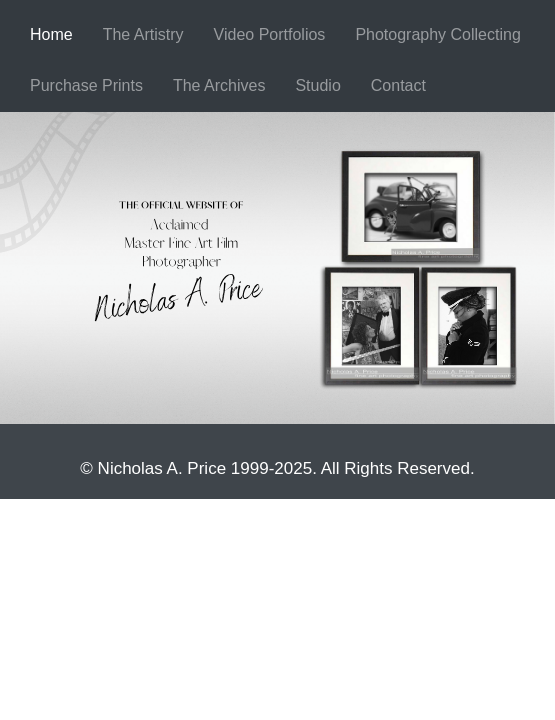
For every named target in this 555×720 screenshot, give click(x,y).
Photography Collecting (437, 34)
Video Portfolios (270, 34)
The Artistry (143, 34)
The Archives (219, 85)
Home (51, 34)
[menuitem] (51, 35)
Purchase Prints (86, 85)
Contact (398, 85)
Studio (317, 85)
